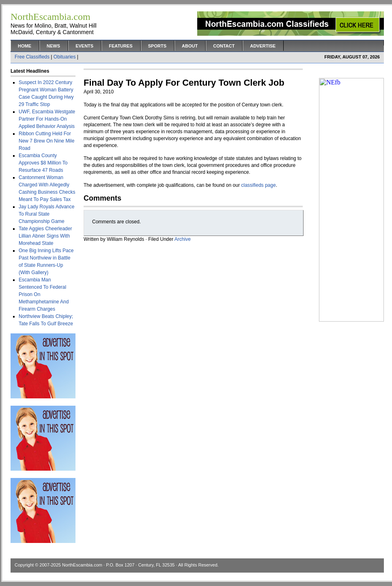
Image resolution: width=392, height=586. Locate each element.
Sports (157, 46)
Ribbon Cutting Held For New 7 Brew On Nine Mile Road (46, 141)
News (53, 46)
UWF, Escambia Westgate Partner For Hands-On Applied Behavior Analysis (47, 119)
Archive (183, 239)
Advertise (263, 46)
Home (25, 46)
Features (121, 46)
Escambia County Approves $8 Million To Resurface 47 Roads (43, 163)
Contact (224, 46)
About (190, 46)
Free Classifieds (32, 57)
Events (84, 46)
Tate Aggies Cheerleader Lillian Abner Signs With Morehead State (45, 236)
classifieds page (258, 185)
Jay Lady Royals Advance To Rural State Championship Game (46, 214)
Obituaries (65, 57)
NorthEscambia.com (82, 565)
